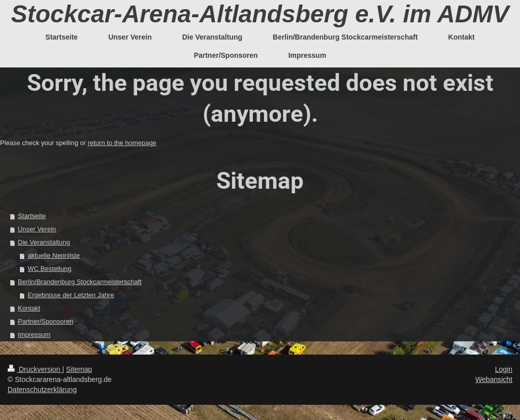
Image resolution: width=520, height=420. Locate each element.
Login (504, 369)
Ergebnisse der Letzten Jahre (71, 295)
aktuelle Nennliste (54, 255)
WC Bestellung (50, 269)
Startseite (32, 216)
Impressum (34, 335)
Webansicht (494, 379)
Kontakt (29, 308)
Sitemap (79, 369)
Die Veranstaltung (44, 242)
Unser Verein (37, 229)
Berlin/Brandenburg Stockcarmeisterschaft (80, 282)
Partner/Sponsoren (45, 321)
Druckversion (35, 369)
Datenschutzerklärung (42, 390)
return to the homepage (122, 143)
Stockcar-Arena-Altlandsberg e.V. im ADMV (260, 14)
